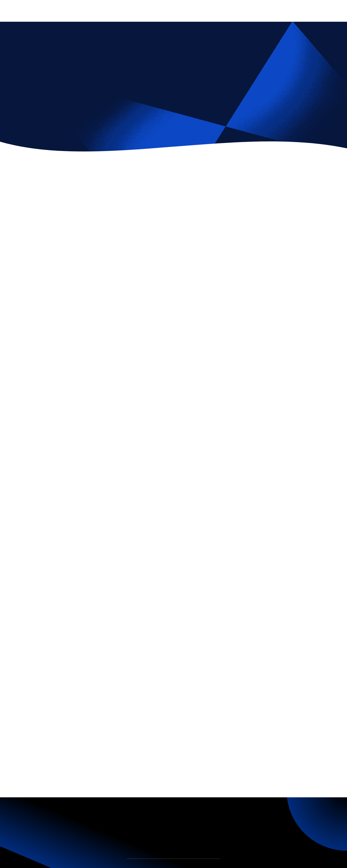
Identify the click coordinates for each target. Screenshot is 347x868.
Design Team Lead (166, 688)
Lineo (167, 755)
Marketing (75, 107)
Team (149, 865)
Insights (169, 865)
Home (131, 865)
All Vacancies (55, 751)
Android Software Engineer (257, 692)
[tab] (28, 568)
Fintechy (50, 107)
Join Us (190, 865)
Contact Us (213, 865)
